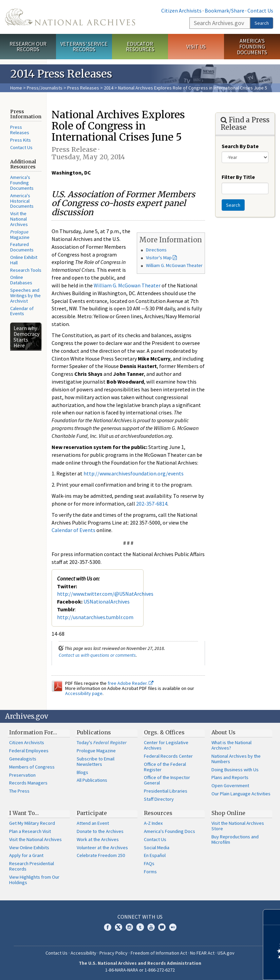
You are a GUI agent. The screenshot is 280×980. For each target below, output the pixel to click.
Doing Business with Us (235, 770)
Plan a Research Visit (30, 831)
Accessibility (83, 953)
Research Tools (26, 270)
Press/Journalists (45, 88)
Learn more (220, 968)
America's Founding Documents (252, 46)
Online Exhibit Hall (24, 260)
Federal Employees (29, 751)
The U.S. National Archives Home (70, 17)
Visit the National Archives (19, 219)
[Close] (272, 917)
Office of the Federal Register (165, 767)
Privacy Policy (114, 953)
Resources (158, 813)
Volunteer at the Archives (102, 848)
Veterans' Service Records (84, 47)
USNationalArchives (107, 601)
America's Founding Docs (170, 831)
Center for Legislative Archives (166, 745)
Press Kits (21, 140)
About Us (223, 732)
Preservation (22, 775)
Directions (156, 250)
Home (16, 88)
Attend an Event (93, 823)
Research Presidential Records (32, 866)
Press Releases (83, 88)
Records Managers (28, 783)
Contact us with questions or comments (97, 655)
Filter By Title (238, 177)
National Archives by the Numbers (236, 759)
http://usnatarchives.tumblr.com (95, 617)
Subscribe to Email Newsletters (96, 761)
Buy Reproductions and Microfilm (235, 839)
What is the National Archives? (231, 745)
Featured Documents (22, 247)
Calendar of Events (22, 311)
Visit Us (196, 46)
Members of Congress (32, 767)
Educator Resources (140, 47)
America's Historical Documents (22, 201)
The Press (19, 791)
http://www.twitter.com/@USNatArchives (105, 594)
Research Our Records (28, 47)
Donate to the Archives (100, 831)
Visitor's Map (159, 258)
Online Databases (21, 280)
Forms (150, 872)
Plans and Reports (230, 777)
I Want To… (24, 813)
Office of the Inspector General (167, 780)
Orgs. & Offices (164, 732)
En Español (155, 855)
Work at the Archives (98, 839)
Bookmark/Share (225, 11)
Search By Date (240, 146)
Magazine (20, 234)
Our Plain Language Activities (241, 794)
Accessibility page (84, 693)
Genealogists (23, 759)
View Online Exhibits (29, 848)
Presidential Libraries (166, 791)
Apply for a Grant (26, 855)
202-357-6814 (152, 504)
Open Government (230, 785)
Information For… (33, 732)
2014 (109, 88)
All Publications (92, 780)
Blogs (82, 772)
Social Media (157, 848)
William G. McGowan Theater (174, 265)
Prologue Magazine (96, 751)
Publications (94, 732)
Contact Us (260, 11)
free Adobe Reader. (130, 683)
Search (262, 23)
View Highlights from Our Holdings (34, 880)
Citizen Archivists (181, 11)
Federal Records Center (168, 756)
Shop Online (228, 813)
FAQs (149, 863)
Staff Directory (159, 799)
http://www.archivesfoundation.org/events (134, 473)
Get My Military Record (32, 823)
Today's (102, 742)
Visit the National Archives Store (238, 826)
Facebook (108, 927)
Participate (92, 813)
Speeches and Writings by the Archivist (25, 295)
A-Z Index (153, 823)
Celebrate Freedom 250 (101, 855)
